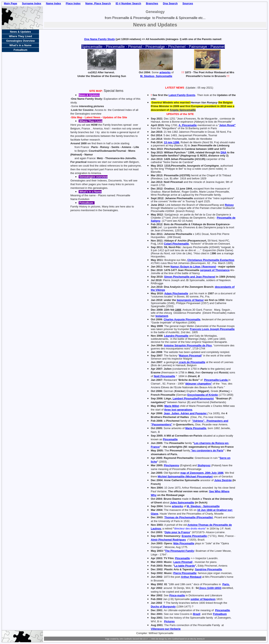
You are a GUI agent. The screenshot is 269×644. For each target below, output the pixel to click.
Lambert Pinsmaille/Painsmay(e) (193, 398)
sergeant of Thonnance (215, 270)
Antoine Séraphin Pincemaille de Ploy (188, 345)
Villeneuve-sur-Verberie (166, 629)
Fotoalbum (220, 614)
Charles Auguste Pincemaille (182, 319)
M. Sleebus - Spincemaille (203, 506)
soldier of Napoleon (203, 599)
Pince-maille (177, 595)
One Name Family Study (100, 39)
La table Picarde (185, 566)
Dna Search (170, 3)
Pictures (169, 621)
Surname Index (31, 3)
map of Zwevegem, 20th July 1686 (202, 473)
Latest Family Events (182, 95)
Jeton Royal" (228, 125)
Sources (188, 3)
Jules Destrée (223, 480)
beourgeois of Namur (190, 300)
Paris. (226, 584)
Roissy (229, 205)
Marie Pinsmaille (196, 428)
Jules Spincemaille (182, 503)
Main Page (11, 3)
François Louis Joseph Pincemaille (212, 329)
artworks (165, 72)
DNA (224, 152)
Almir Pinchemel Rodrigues (168, 540)
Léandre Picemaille (176, 336)
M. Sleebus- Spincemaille (156, 76)
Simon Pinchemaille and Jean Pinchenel (190, 277)
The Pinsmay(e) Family (180, 551)
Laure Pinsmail (183, 562)
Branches (152, 3)
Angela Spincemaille (183, 110)
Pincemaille (170, 439)
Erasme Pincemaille (194, 536)
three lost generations (178, 410)
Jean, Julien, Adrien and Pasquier (185, 413)
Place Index (73, 3)
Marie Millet (172, 406)
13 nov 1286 (172, 142)
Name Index (54, 3)
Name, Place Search (98, 3)
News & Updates (20, 32)
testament (162, 316)
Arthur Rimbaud (191, 577)
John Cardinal (173, 639)
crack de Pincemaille (192, 362)
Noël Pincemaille (164, 376)
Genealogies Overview (21, 41)
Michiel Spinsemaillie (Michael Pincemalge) (185, 476)
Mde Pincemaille (184, 543)
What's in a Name (20, 45)
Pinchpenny (172, 465)
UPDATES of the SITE (180, 114)
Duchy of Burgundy (163, 607)
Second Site (138, 639)
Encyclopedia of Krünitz (203, 395)
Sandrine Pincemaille (208, 569)
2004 (159, 480)
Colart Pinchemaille (176, 244)
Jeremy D (201, 639)
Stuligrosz (204, 465)
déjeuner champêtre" (199, 384)
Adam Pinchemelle (176, 293)
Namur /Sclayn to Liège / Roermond (193, 267)
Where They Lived (20, 36)
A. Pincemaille (188, 125)
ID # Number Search (128, 3)
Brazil (197, 614)
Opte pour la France (177, 532)
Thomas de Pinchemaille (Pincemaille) (189, 517)
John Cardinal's (126, 639)
